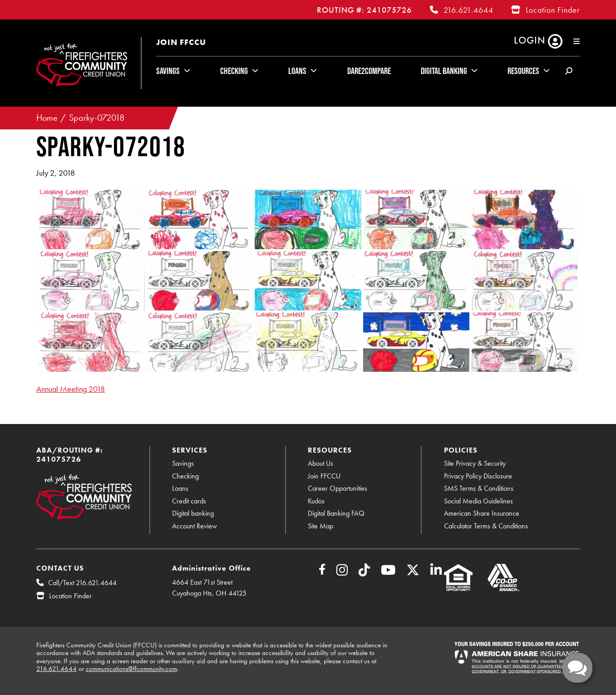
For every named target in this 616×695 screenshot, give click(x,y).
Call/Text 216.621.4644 (82, 583)
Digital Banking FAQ (336, 513)
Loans (297, 71)
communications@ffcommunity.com (131, 669)
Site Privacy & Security (475, 463)
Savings (168, 71)
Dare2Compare (369, 71)
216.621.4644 (468, 10)
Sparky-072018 (97, 118)
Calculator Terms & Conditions (486, 526)
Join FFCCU (181, 42)
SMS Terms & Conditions (479, 488)
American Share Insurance (482, 513)
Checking (234, 71)
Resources (523, 71)
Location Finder (553, 10)
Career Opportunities (338, 488)
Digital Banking (444, 71)
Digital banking (193, 513)
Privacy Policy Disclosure (478, 476)
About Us (320, 463)
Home (47, 118)
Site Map (320, 526)
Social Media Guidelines (478, 501)
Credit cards (189, 501)
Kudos (316, 501)
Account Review (195, 526)
